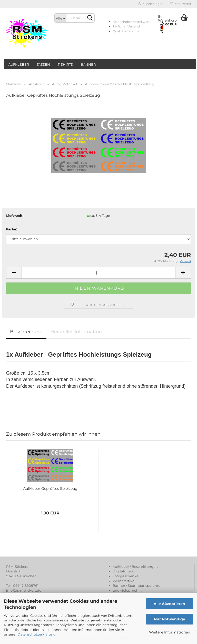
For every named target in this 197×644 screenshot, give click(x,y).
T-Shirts (65, 64)
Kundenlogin (150, 4)
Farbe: (12, 229)
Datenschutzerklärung (37, 634)
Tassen (43, 64)
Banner (88, 64)
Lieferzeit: (15, 216)
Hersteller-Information (76, 332)
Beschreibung (26, 332)
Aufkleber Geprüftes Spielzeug (50, 489)
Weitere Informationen (170, 632)
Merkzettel (180, 4)
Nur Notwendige (170, 619)
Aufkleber (19, 64)
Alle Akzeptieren (169, 604)
